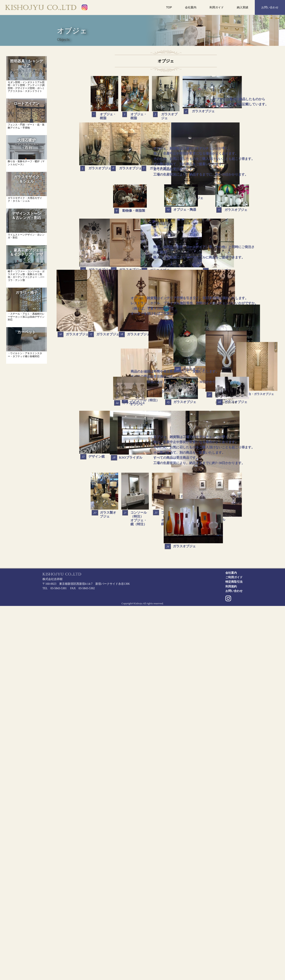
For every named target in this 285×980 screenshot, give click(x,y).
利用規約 (231, 961)
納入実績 (243, 7)
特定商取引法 (234, 956)
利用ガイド (217, 7)
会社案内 (191, 7)
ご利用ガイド (234, 951)
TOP (169, 7)
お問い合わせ (270, 7)
